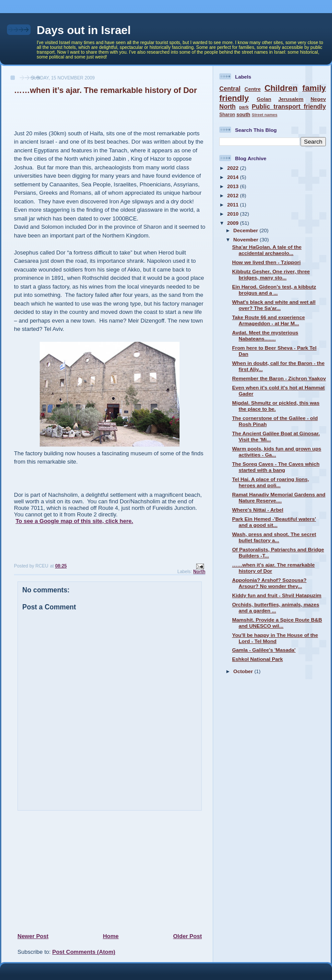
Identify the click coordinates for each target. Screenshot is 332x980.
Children (281, 88)
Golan (264, 99)
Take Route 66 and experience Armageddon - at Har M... (268, 320)
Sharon (227, 114)
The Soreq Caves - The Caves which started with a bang (276, 467)
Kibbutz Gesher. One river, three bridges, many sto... (271, 274)
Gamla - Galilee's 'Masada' (264, 650)
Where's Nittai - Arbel (258, 510)
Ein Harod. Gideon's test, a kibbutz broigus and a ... (274, 290)
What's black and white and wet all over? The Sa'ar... (274, 305)
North (199, 572)
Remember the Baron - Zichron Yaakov (279, 378)
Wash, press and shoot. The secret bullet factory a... (274, 537)
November (246, 239)
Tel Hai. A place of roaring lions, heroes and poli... (270, 482)
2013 (233, 186)
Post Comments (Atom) (84, 952)
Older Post (187, 936)
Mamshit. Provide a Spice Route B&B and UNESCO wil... (277, 623)
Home (111, 936)
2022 (233, 168)
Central (230, 89)
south (243, 114)
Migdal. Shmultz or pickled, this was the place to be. (276, 406)
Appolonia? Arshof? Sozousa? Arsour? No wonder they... (269, 583)
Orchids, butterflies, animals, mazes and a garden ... (275, 607)
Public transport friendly (289, 107)
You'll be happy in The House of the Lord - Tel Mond (275, 638)
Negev (318, 99)
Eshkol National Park (257, 659)
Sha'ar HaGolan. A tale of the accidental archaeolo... (267, 250)
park (244, 107)
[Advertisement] (70, 871)
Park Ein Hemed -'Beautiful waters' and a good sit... (274, 522)
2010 (233, 214)
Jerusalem (291, 99)
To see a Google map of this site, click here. (74, 521)
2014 (233, 177)
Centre (253, 89)
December (246, 230)
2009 (233, 223)
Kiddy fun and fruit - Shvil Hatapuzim (277, 595)
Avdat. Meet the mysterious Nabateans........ (265, 335)
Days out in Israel (84, 30)
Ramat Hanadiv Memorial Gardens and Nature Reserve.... (279, 497)
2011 (233, 205)
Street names (265, 115)
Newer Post (33, 936)
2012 (233, 195)
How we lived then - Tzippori (266, 262)
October (244, 671)
